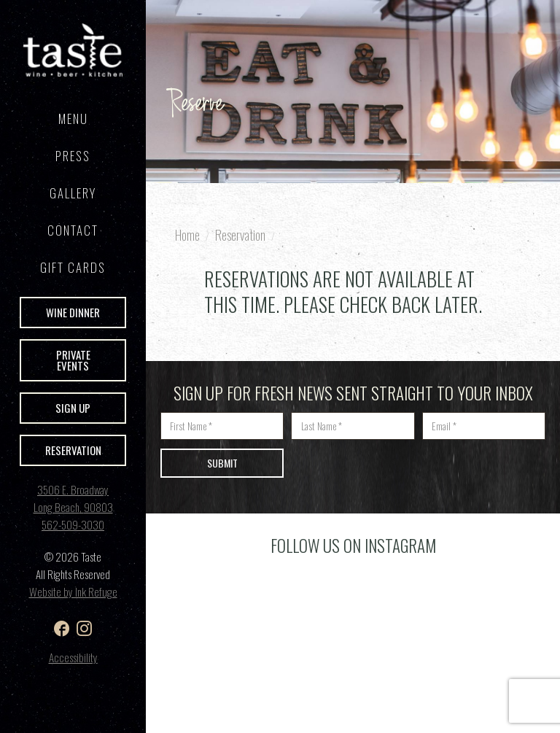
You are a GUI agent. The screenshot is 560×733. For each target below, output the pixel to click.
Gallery (73, 193)
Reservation (73, 450)
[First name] (222, 426)
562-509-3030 (73, 524)
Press (73, 156)
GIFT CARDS (73, 267)
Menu (73, 119)
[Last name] (353, 426)
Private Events (73, 360)
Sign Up (73, 408)
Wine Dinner (73, 312)
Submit (222, 463)
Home (187, 235)
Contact (73, 230)
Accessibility (73, 657)
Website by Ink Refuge (73, 592)
